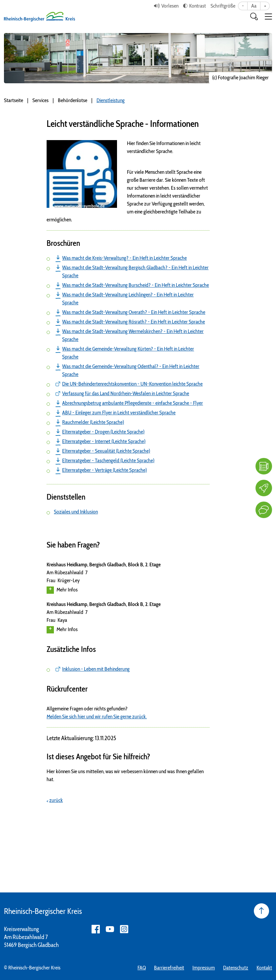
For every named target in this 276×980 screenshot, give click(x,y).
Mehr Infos (62, 590)
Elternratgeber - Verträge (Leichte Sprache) (104, 470)
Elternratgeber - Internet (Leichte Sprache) (104, 441)
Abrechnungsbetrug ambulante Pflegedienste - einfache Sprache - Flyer (133, 403)
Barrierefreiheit (169, 968)
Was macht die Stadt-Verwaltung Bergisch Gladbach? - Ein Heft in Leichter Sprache (135, 271)
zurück (56, 800)
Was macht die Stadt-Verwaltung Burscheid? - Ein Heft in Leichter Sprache (136, 285)
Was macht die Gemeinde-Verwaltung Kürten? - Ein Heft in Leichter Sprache (128, 353)
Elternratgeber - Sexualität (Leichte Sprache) (106, 451)
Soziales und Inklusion (76, 512)
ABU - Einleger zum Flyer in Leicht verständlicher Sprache (119, 413)
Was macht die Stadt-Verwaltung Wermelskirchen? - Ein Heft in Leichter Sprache (133, 335)
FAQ (142, 968)
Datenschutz (236, 968)
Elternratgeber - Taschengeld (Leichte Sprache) (108, 460)
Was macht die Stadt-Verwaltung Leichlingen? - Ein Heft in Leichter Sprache (128, 299)
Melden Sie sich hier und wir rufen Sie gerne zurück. (97, 716)
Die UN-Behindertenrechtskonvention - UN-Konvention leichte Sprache (132, 384)
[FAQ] (264, 466)
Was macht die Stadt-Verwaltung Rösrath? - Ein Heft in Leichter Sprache (134, 322)
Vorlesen (170, 6)
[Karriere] (264, 488)
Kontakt (264, 968)
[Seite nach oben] (261, 911)
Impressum (204, 968)
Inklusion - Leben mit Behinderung (96, 669)
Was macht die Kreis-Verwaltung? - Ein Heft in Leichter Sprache (124, 258)
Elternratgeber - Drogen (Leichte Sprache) (103, 432)
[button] (268, 17)
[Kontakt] (264, 510)
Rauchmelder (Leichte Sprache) (93, 422)
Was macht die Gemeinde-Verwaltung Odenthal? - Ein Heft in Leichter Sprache (131, 370)
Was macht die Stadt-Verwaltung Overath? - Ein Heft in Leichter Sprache (134, 312)
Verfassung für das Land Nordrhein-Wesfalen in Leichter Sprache (126, 393)
